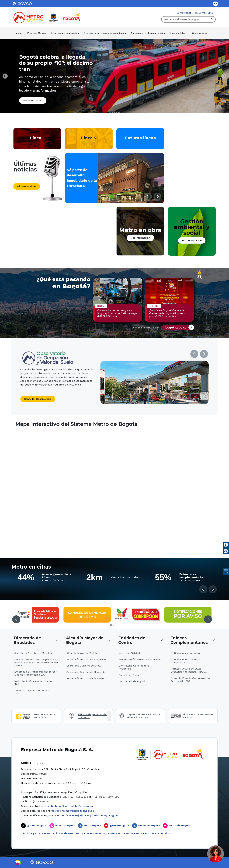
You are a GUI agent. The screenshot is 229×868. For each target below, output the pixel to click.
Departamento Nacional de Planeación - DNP (143, 716)
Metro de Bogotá (149, 825)
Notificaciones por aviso (185, 653)
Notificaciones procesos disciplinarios (185, 661)
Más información (33, 101)
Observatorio (199, 33)
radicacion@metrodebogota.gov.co (72, 811)
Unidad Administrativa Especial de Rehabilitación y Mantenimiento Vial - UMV (36, 662)
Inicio (18, 33)
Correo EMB (206, 13)
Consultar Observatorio (38, 399)
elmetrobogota (65, 825)
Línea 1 (37, 138)
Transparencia (156, 33)
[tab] (110, 112)
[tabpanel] (114, 76)
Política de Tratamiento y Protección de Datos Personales (112, 833)
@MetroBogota (37, 825)
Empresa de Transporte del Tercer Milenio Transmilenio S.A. (35, 673)
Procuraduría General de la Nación (140, 659)
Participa (136, 33)
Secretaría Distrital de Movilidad (34, 653)
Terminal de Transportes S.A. (32, 690)
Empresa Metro (36, 33)
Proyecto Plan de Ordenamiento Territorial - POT (190, 680)
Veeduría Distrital (129, 653)
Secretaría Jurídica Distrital (83, 666)
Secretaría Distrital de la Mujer (85, 678)
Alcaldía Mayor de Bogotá (85, 640)
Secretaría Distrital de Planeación (87, 659)
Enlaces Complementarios (189, 640)
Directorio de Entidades (28, 640)
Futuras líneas (140, 138)
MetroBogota (92, 825)
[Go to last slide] (5, 76)
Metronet (185, 13)
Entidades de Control (132, 640)
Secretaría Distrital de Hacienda (86, 672)
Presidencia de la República (44, 716)
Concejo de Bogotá (130, 675)
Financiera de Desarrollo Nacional (198, 716)
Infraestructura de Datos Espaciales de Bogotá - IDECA (189, 670)
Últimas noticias (27, 186)
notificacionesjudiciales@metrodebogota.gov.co (91, 815)
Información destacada (64, 33)
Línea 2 (89, 138)
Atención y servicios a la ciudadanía (104, 33)
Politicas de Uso (63, 833)
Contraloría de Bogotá (132, 681)
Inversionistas (178, 33)
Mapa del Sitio (161, 833)
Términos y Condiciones (36, 833)
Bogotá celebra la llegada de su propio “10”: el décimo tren (56, 63)
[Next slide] (224, 76)
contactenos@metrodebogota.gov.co (70, 806)
